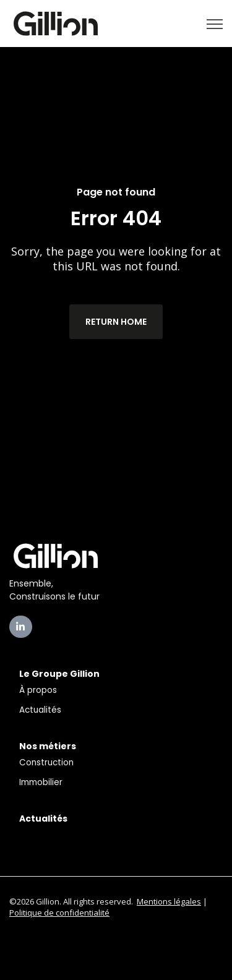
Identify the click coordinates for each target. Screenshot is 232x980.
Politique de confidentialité (59, 913)
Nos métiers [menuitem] (48, 746)
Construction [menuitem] (46, 763)
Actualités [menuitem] (40, 710)
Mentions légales (169, 901)
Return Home (116, 322)
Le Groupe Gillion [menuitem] (59, 674)
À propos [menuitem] (38, 690)
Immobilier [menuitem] (41, 782)
